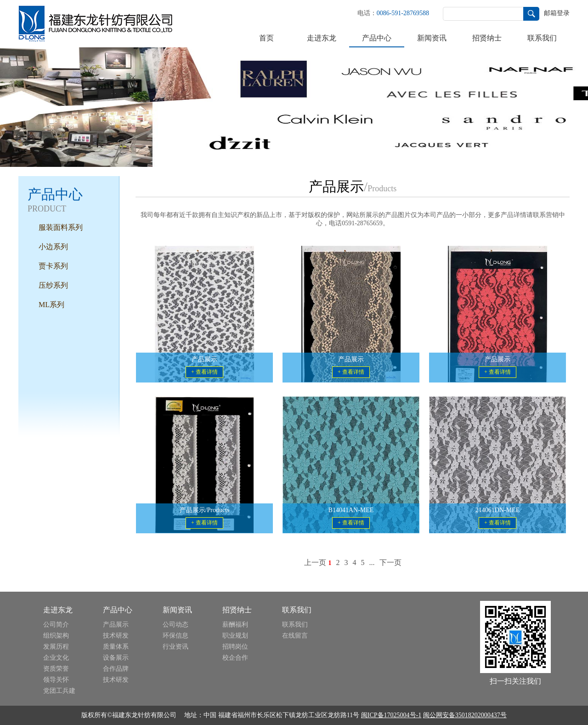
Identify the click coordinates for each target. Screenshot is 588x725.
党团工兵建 (59, 691)
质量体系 (116, 647)
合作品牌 (116, 669)
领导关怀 (56, 680)
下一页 (390, 562)
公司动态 (175, 625)
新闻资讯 (432, 38)
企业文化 (56, 658)
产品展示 (116, 625)
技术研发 (116, 636)
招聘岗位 (235, 647)
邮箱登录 (557, 13)
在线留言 (295, 636)
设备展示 (116, 658)
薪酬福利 (235, 625)
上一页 (315, 562)
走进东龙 (322, 38)
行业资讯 (175, 647)
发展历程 (56, 647)
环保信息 (175, 636)
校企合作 (235, 658)
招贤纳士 (487, 38)
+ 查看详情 (204, 372)
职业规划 (235, 636)
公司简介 (56, 625)
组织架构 (56, 636)
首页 (266, 38)
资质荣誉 (56, 669)
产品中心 (377, 38)
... (372, 562)
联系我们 (542, 38)
